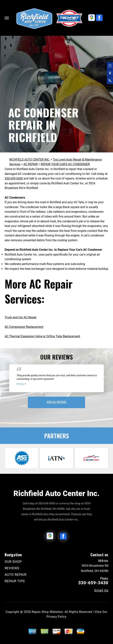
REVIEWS (12, 568)
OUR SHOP (13, 562)
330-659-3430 (14, 178)
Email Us (101, 590)
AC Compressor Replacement (24, 327)
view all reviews (56, 402)
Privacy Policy (56, 617)
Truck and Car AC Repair (21, 317)
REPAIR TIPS (15, 581)
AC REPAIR (31, 164)
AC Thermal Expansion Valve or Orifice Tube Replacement (42, 336)
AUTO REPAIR (16, 575)
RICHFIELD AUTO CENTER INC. (30, 160)
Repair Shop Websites (47, 612)
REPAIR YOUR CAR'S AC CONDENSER (65, 164)
